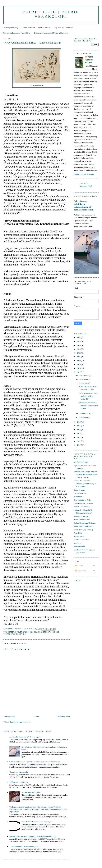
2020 (79, 361)
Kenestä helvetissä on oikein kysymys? (37, 822)
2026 (79, 338)
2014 (79, 430)
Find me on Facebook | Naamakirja (16, 33)
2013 (79, 433)
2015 (79, 426)
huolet (19, 632)
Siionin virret (79, 536)
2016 (79, 422)
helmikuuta (84, 417)
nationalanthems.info (82, 520)
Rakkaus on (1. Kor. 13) (18, 782)
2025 (79, 341)
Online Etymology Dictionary (85, 523)
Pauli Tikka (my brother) (83, 530)
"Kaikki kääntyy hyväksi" (31, 792)
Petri (90, 57)
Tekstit (79, 566)
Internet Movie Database (83, 503)
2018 (79, 368)
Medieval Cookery (81, 516)
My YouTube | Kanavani (64, 28)
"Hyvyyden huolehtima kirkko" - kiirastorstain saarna (88, 406)
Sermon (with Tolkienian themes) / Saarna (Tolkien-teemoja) (33, 836)
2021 (79, 357)
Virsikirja (77, 543)
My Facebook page (81, 462)
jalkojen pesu (30, 632)
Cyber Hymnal (80, 490)
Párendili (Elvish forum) (83, 526)
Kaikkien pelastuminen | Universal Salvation (51, 33)
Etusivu (36, 717)
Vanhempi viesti (64, 717)
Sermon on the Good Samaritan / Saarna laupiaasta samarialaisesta (35, 762)
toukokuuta (84, 379)
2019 (79, 364)
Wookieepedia (79, 546)
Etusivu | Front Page (11, 28)
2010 (79, 445)
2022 (79, 353)
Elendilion (78, 497)
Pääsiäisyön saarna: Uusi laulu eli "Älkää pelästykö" (88, 396)
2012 (79, 437)
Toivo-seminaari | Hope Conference (36, 28)
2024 (79, 345)
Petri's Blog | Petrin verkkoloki (51, 14)
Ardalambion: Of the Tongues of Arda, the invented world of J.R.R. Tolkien (85, 474)
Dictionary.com (80, 493)
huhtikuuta (83, 383)
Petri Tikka (78, 533)
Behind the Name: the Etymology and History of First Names (85, 484)
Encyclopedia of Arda (82, 500)
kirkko (56, 632)
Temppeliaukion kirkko (15, 634)
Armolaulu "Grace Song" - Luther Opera (25, 737)
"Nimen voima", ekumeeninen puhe (25, 847)
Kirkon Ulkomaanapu (82, 507)
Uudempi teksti (9, 717)
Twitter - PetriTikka (81, 540)
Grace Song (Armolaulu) (19, 772)
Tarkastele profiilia (84, 175)
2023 (79, 349)
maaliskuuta (84, 413)
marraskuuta (84, 375)
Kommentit (81, 571)
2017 (79, 372)
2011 (79, 441)
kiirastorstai (45, 632)
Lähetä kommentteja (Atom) (19, 722)
